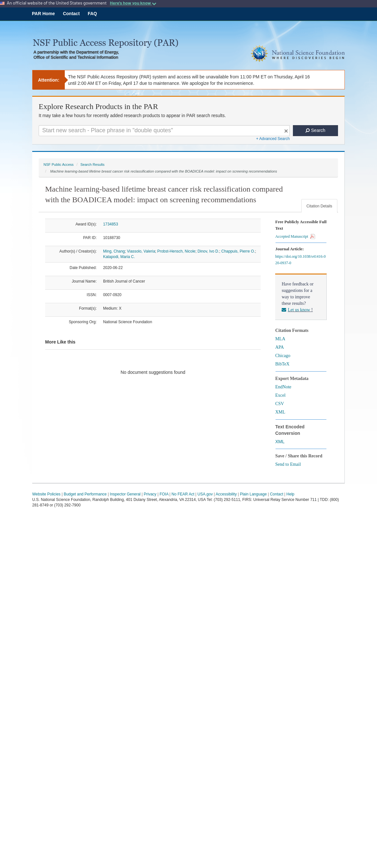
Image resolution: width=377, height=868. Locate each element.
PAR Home (43, 14)
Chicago (283, 356)
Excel (280, 395)
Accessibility (226, 494)
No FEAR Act (183, 494)
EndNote (283, 387)
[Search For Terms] (164, 131)
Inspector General (125, 494)
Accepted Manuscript (295, 236)
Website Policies (46, 494)
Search (315, 130)
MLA (280, 339)
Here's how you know (133, 3)
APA (280, 347)
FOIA (164, 494)
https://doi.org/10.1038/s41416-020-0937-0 (300, 260)
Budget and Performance (85, 494)
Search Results (92, 165)
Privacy (150, 494)
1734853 (111, 224)
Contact (71, 14)
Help (290, 494)
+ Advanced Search (273, 139)
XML (280, 412)
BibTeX (282, 364)
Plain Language (253, 494)
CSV (280, 404)
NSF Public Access (58, 165)
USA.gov (205, 494)
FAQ (92, 14)
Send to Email (288, 464)
